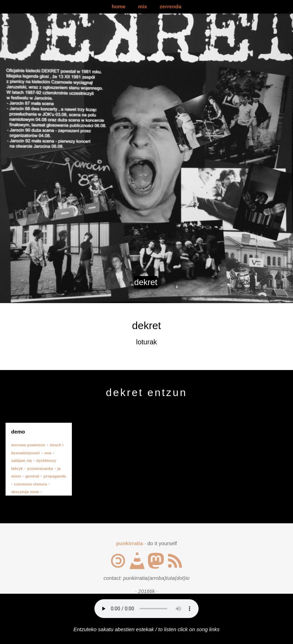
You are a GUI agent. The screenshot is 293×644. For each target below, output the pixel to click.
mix (143, 6)
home (119, 6)
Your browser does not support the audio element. (146, 609)
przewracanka (40, 469)
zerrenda (171, 6)
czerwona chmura (30, 484)
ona (48, 453)
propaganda (55, 476)
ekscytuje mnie (25, 492)
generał (32, 476)
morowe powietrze (28, 445)
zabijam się (22, 461)
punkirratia (129, 543)
